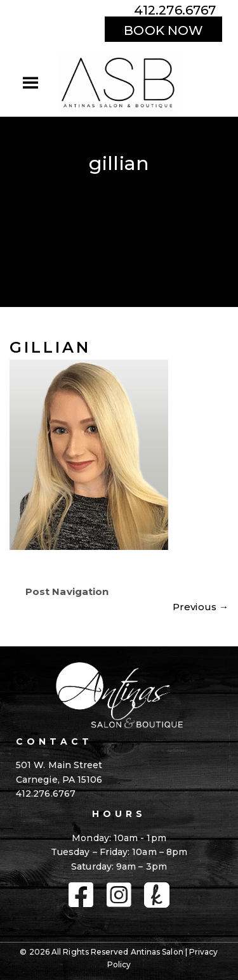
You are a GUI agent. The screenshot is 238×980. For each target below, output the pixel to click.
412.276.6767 (175, 10)
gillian (50, 347)
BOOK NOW (163, 30)
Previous (201, 607)
